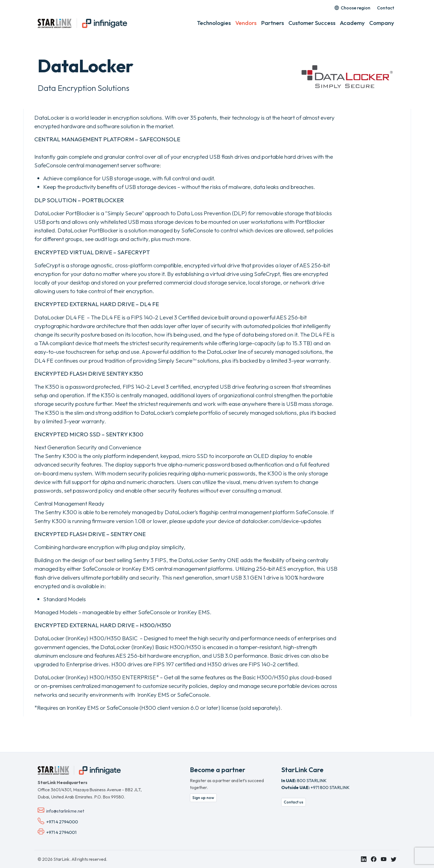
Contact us (294, 802)
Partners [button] (272, 23)
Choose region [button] (352, 8)
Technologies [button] (214, 23)
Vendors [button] (246, 23)
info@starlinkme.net (65, 811)
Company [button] (382, 23)
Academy (352, 23)
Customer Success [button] (312, 23)
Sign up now (203, 798)
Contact (386, 8)
